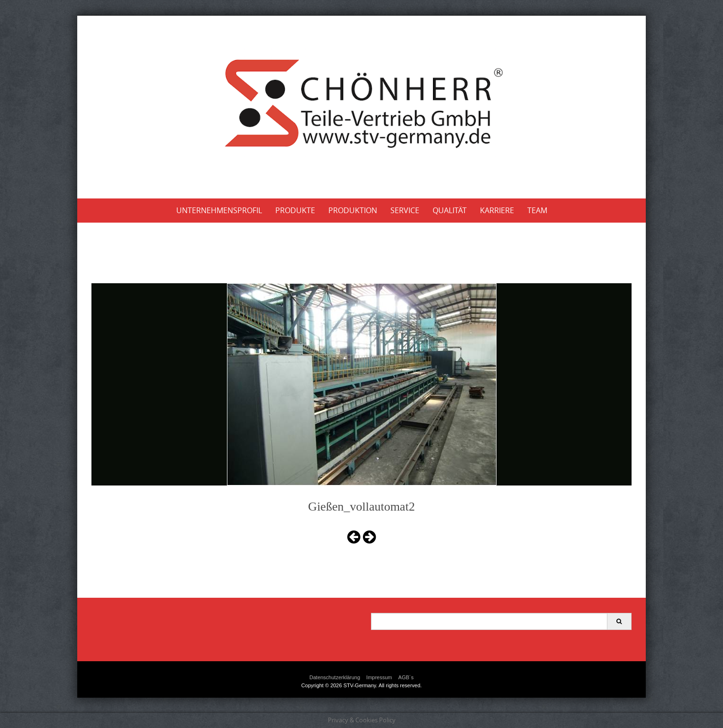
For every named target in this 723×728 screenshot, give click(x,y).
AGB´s (406, 677)
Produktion (353, 210)
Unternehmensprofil (219, 210)
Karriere (497, 210)
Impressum (379, 677)
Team (537, 210)
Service (405, 210)
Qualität (450, 210)
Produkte (295, 210)
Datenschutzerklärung (335, 677)
